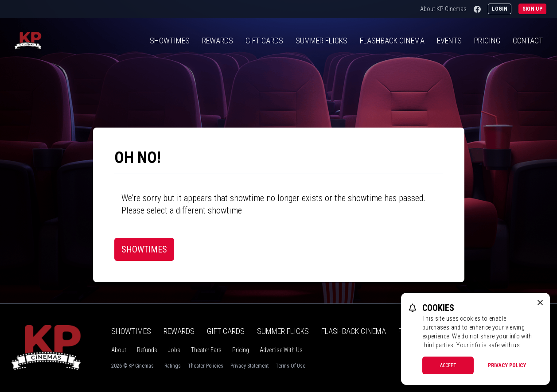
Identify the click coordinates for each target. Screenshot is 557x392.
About (119, 350)
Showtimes (170, 41)
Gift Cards (264, 41)
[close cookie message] (540, 303)
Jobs (174, 350)
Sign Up (532, 9)
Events (449, 41)
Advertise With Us (281, 350)
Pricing (487, 41)
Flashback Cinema (354, 331)
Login (500, 9)
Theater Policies (206, 366)
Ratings (173, 366)
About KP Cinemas (443, 9)
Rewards (218, 41)
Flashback (392, 41)
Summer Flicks (321, 41)
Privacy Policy (507, 365)
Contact (528, 41)
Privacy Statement (249, 366)
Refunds (147, 350)
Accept (448, 365)
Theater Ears (206, 350)
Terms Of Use (290, 366)
